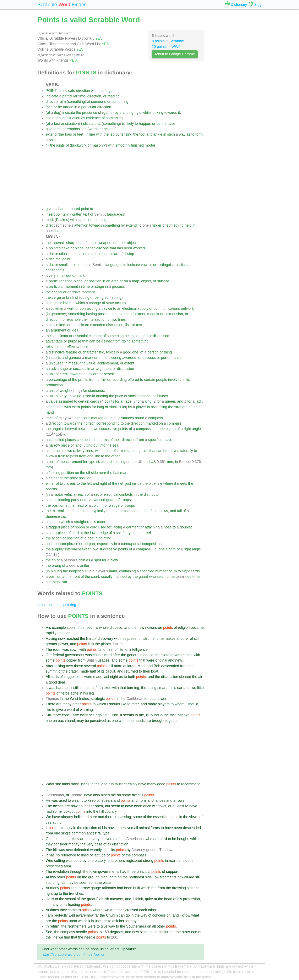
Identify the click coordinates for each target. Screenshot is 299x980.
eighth (171, 429)
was (66, 650)
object (132, 243)
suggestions (74, 677)
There (50, 704)
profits (83, 380)
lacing (117, 527)
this (48, 822)
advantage (54, 341)
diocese (116, 628)
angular (58, 429)
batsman (120, 473)
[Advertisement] (125, 177)
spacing (119, 462)
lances (160, 800)
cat (126, 511)
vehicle (70, 494)
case (171, 124)
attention (81, 225)
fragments (168, 877)
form (199, 134)
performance (171, 358)
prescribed (54, 866)
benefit (109, 374)
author (57, 822)
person (153, 352)
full (124, 254)
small (63, 265)
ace (128, 401)
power (63, 644)
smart (162, 688)
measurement (71, 462)
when (123, 721)
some (50, 660)
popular (64, 633)
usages (104, 660)
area (115, 281)
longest (75, 571)
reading (113, 96)
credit (64, 374)
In (47, 926)
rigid (138, 113)
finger (109, 91)
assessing (159, 407)
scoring (115, 358)
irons (143, 800)
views (194, 817)
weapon (105, 243)
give (49, 129)
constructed (102, 655)
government (75, 655)
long (100, 407)
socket (54, 308)
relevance (54, 347)
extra (76, 407)
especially (94, 248)
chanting (100, 220)
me (141, 715)
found (154, 715)
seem (116, 806)
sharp (61, 209)
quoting (102, 396)
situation (74, 118)
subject (89, 544)
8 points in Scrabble (168, 41)
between (85, 429)
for (89, 220)
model (145, 655)
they (76, 839)
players (164, 704)
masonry (99, 145)
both (131, 677)
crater (73, 671)
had (49, 811)
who (152, 577)
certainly (131, 784)
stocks (133, 396)
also (97, 795)
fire (110, 650)
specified (155, 440)
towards (171, 113)
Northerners (77, 926)
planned (141, 336)
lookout (69, 811)
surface (163, 281)
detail (76, 325)
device (107, 308)
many (67, 704)
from (117, 341)
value (91, 363)
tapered (74, 209)
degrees (116, 932)
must (119, 784)
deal (61, 682)
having (92, 314)
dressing (179, 888)
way (182, 134)
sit (71, 688)
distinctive (57, 352)
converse (108, 839)
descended (170, 666)
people (162, 380)
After (50, 666)
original (161, 660)
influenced (84, 628)
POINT (51, 91)
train (62, 456)
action (57, 538)
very (52, 276)
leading (64, 500)
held (188, 225)
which (80, 303)
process (118, 287)
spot (68, 281)
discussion (115, 325)
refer (135, 704)
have (142, 784)
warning (86, 710)
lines (122, 319)
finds (66, 784)
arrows (179, 800)
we (61, 937)
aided (105, 795)
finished (138, 145)
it (179, 113)
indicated (81, 817)
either (50, 483)
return (55, 926)
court (95, 577)
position (95, 281)
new (141, 628)
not (120, 314)
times (55, 910)
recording (119, 380)
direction (83, 91)
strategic (98, 699)
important (58, 544)
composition (152, 544)
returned (131, 671)
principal (143, 872)
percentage (58, 380)
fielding (55, 473)
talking (60, 666)
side (94, 473)
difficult (137, 795)
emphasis (75, 129)
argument (58, 330)
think (139, 899)
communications (167, 308)
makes (170, 639)
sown (74, 650)
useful (85, 784)
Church (112, 915)
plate (107, 883)
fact (58, 118)
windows (159, 806)
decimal (55, 259)
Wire (49, 861)
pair (109, 451)
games (74, 358)
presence (89, 113)
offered (133, 380)
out (96, 445)
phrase (73, 544)
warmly (96, 850)
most (75, 784)
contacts (126, 494)
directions (82, 418)
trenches (76, 894)
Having (51, 639)
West (74, 699)
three (131, 872)
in (76, 107)
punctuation (78, 254)
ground (94, 877)
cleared (185, 677)
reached (72, 639)
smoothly (123, 145)
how (90, 915)
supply (143, 308)
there (109, 817)
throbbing (149, 688)
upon (73, 921)
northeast (136, 877)
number (162, 571)
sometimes (55, 407)
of (48, 113)
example (74, 319)
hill (102, 811)
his (96, 628)
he (162, 639)
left (89, 483)
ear (180, 688)
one (106, 248)
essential (80, 336)
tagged (54, 527)
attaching (152, 527)
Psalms (62, 220)
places (70, 440)
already (67, 817)
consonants (55, 270)
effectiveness (77, 347)
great (91, 899)
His (48, 628)
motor (58, 494)
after (116, 655)
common (79, 833)
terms (104, 440)
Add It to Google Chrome (175, 54)
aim (63, 102)
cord (94, 527)
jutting (88, 445)
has (120, 248)
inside (137, 483)
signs (82, 220)
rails (145, 451)
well (72, 915)
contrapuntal (131, 544)
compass (156, 418)
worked (139, 248)
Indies (84, 699)
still (197, 639)
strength (181, 407)
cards (95, 401)
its (188, 380)
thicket (105, 688)
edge (104, 533)
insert (50, 214)
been (128, 248)
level (67, 303)
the (101, 91)
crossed (132, 910)
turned (68, 107)
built (137, 888)
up (138, 533)
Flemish (103, 899)
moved (174, 451)
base (98, 844)
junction (55, 451)
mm (170, 462)
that (98, 124)
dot (51, 254)
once (147, 806)
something (77, 102)
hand (59, 231)
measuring (77, 363)
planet (106, 644)
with (94, 91)
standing (127, 113)
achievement (108, 363)
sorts (55, 677)
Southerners (136, 926)
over (70, 666)
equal (113, 418)
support (172, 872)
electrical (129, 308)
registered (134, 861)
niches (58, 806)
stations (193, 888)
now (61, 639)
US (153, 462)
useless (101, 921)
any (133, 921)
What (50, 784)
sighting (146, 932)
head (80, 505)
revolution (61, 872)
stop (131, 254)
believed (126, 828)
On (48, 839)
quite (149, 899)
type (92, 462)
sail (119, 533)
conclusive (70, 715)
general (133, 655)
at (89, 102)
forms (155, 828)
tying (132, 533)
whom (180, 704)
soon (71, 628)
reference (68, 855)
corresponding (108, 423)
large (131, 666)
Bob (157, 666)
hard (60, 688)
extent (140, 314)
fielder (54, 478)
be (60, 107)
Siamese (53, 516)
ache (74, 693)
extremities (61, 511)
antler (85, 566)
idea (75, 330)
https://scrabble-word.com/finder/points (73, 954)
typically (112, 352)
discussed (161, 336)
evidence (93, 118)
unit (101, 358)
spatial (129, 314)
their (196, 407)
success (149, 358)
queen (170, 401)
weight (65, 391)
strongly (66, 828)
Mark (142, 666)
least (180, 806)
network (187, 308)
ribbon (80, 527)
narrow (54, 445)
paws (164, 511)
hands (140, 721)
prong (56, 566)
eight (186, 571)
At (47, 877)
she (58, 784)
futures (162, 396)
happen (145, 124)
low (156, 877)
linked (121, 451)
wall (70, 308)
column (98, 505)
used (83, 265)
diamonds (96, 391)
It (47, 688)
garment (133, 527)
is (123, 124)
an (108, 281)
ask (115, 921)
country (111, 811)
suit (85, 571)
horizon (89, 423)
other (122, 243)
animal (85, 511)
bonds (146, 396)
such (171, 134)
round (139, 418)
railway (79, 451)
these (79, 666)
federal (58, 655)
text (86, 214)
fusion (113, 715)
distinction (120, 844)
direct (50, 102)
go (128, 915)
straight (80, 522)
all (136, 828)
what (195, 915)
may (80, 721)
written (77, 214)
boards (51, 489)
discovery (105, 639)
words (94, 129)
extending (134, 225)
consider (61, 844)
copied (72, 660)
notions (151, 628)
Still (49, 715)
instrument (149, 639)
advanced (97, 500)
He (48, 800)
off (88, 473)
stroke (74, 265)
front (76, 577)
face (49, 107)
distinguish (166, 265)
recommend (191, 784)
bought (183, 839)
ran (154, 888)
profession (191, 899)
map (136, 281)
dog (57, 113)
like (124, 704)
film (103, 380)
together (172, 721)
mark (50, 220)
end (79, 243)
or (105, 96)
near (102, 473)
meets (182, 483)
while (147, 113)
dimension (175, 314)
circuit (110, 671)
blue (152, 483)
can (92, 341)
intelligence (138, 650)
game (108, 113)
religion (184, 628)
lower (94, 533)
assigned (66, 401)
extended (98, 325)
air (200, 677)
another (183, 639)
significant (60, 336)
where (168, 483)
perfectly (61, 915)
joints (61, 145)
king (148, 401)
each (50, 418)
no (81, 806)
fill (47, 145)
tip (54, 560)
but (114, 314)
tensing (126, 134)
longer (89, 806)
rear (172, 861)
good (127, 352)
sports (56, 358)
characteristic (93, 352)
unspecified (55, 440)
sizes (100, 462)
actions (110, 129)
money (74, 844)
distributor (152, 494)
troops (126, 500)
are (59, 704)
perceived (98, 721)
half (93, 671)
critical (57, 292)
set (96, 494)
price (119, 396)
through (76, 872)
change (95, 303)
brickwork (79, 145)
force (57, 129)
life (121, 650)
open (99, 806)
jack (199, 401)
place (78, 281)
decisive (74, 292)
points (61, 214)
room (57, 650)
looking (158, 113)
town (93, 872)
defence (194, 577)
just (128, 483)
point (53, 140)
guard (111, 500)
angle (196, 429)
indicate (69, 91)
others (120, 861)
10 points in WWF (166, 47)
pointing (105, 538)
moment (71, 287)
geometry (58, 314)
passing (125, 817)
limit (89, 639)
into (102, 445)
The (49, 650)
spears (107, 800)
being (99, 298)
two (114, 319)
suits (122, 407)
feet (80, 134)
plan (104, 877)
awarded (129, 358)
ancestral (94, 833)
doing (85, 298)
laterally (187, 451)
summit (52, 671)
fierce (65, 693)
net (121, 483)
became (197, 628)
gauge (96, 888)
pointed (55, 248)
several (90, 666)
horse (114, 511)
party (75, 500)
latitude (100, 855)
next (69, 850)
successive (108, 429)
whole (104, 628)
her (122, 921)
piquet (56, 571)
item (63, 325)
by (117, 113)
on (126, 281)
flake (66, 248)
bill (55, 850)
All (48, 677)
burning (133, 688)
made (102, 522)
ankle (158, 134)
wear (76, 800)
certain (150, 380)
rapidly (51, 633)
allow (50, 456)
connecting (89, 308)
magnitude (156, 314)
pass (74, 456)
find (67, 937)
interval (71, 429)
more (118, 666)
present (133, 639)
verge (56, 298)
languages (116, 214)
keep (92, 800)
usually (107, 577)
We (48, 817)
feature (72, 352)
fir (97, 688)
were (150, 660)
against (102, 715)
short (113, 407)
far (97, 915)
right (187, 429)
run (90, 522)
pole (167, 932)
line (92, 134)
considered (86, 440)
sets (160, 577)
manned (120, 577)
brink (70, 298)
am (50, 915)
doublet (186, 527)
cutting (60, 861)
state (110, 303)
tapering (134, 451)
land (78, 445)
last (106, 677)
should (114, 704)
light (74, 888)
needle (81, 932)
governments (181, 655)
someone (99, 102)
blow (114, 560)
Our (49, 655)
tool (93, 243)
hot (92, 688)
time (82, 96)
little (200, 688)
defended (81, 850)
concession (162, 915)
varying (66, 396)
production (54, 385)
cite (48, 118)
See (49, 932)
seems (129, 715)
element (95, 336)
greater (51, 644)
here (93, 817)
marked (97, 418)
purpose (75, 341)
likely (130, 124)
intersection (97, 319)
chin (82, 560)
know (186, 915)
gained (107, 341)
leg (112, 134)
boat (155, 671)
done (78, 861)
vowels (147, 265)
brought (158, 721)
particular (70, 96)
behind (182, 861)
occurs (120, 303)
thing (168, 352)
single (54, 325)
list (128, 325)
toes (68, 134)
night (114, 677)
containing (127, 571)
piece (65, 445)
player (141, 407)
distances (126, 418)
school (70, 899)
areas (71, 483)
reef (148, 533)
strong (148, 861)
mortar (150, 145)
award (93, 374)
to (60, 91)
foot (142, 134)
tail (180, 511)
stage (100, 287)
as (83, 118)
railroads (109, 888)
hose (168, 527)
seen (83, 883)
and (149, 134)
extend (51, 134)
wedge (114, 505)
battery (100, 861)
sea (115, 445)
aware (81, 915)
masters (117, 899)
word (71, 710)
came (72, 910)
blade (79, 248)
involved (175, 380)
